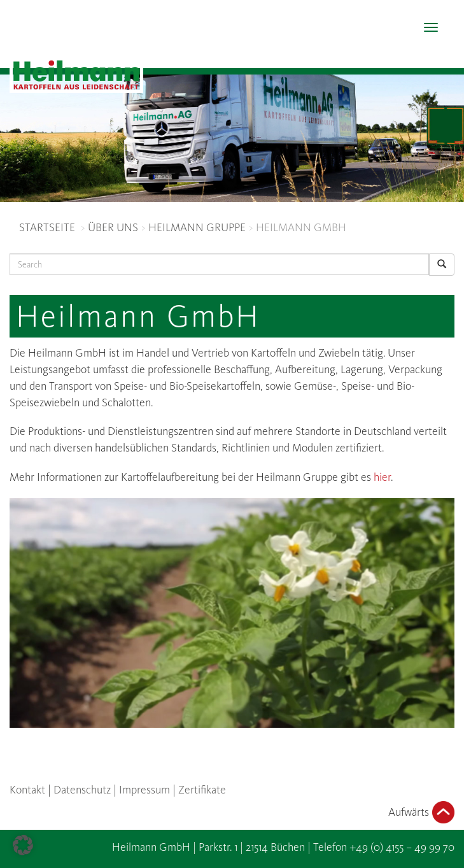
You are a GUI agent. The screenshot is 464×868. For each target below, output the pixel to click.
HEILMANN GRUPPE (197, 227)
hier (382, 477)
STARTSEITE (47, 227)
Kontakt (27, 790)
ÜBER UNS (113, 227)
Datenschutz (82, 790)
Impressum (144, 790)
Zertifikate (202, 790)
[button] (23, 845)
